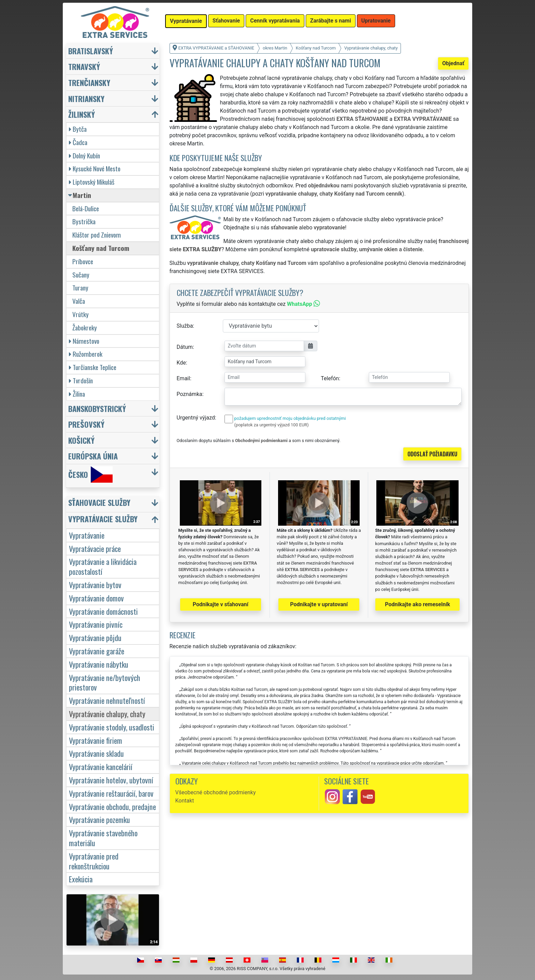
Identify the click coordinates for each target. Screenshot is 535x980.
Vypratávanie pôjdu (95, 637)
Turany (80, 288)
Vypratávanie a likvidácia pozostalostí (103, 566)
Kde (181, 363)
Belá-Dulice (86, 208)
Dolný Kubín (84, 155)
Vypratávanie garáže (97, 651)
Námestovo (84, 341)
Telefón (330, 378)
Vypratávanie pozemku (99, 819)
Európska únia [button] (93, 456)
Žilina (77, 394)
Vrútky (81, 314)
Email (184, 378)
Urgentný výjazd (196, 418)
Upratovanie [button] (376, 21)
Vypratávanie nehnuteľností (107, 700)
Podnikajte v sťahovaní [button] (221, 604)
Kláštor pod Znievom (97, 235)
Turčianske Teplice (93, 367)
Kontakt (185, 801)
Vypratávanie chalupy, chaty (107, 714)
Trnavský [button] (84, 66)
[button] (114, 504)
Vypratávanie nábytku (99, 664)
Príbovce (83, 261)
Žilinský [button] (82, 114)
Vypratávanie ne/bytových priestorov (105, 682)
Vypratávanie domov (96, 598)
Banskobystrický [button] (97, 408)
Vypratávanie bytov (95, 585)
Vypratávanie (87, 535)
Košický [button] (81, 440)
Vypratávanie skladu (96, 753)
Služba (185, 326)
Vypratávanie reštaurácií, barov (111, 793)
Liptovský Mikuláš (92, 182)
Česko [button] (90, 474)
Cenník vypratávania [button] (275, 21)
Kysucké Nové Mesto (95, 168)
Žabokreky (85, 328)
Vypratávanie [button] (186, 21)
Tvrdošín (81, 380)
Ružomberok (86, 354)
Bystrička (84, 221)
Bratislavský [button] (91, 51)
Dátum (185, 347)
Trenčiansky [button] (89, 82)
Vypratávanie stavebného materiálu (103, 838)
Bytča (78, 129)
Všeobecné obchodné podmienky (216, 792)
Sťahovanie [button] (226, 21)
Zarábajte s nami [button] (331, 21)
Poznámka (190, 394)
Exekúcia (81, 879)
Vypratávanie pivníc (96, 624)
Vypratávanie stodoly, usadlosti (112, 727)
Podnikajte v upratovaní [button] (319, 604)
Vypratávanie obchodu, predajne (112, 806)
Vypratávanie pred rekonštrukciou (94, 861)
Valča (79, 301)
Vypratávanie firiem (96, 740)
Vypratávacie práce (95, 548)
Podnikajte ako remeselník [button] (417, 604)
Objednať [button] (453, 63)
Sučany (81, 275)
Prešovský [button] (86, 424)
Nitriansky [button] (86, 98)
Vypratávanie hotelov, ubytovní (111, 780)
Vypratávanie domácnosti (103, 611)
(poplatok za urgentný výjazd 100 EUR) (272, 425)
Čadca (78, 142)
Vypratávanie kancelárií (101, 766)
